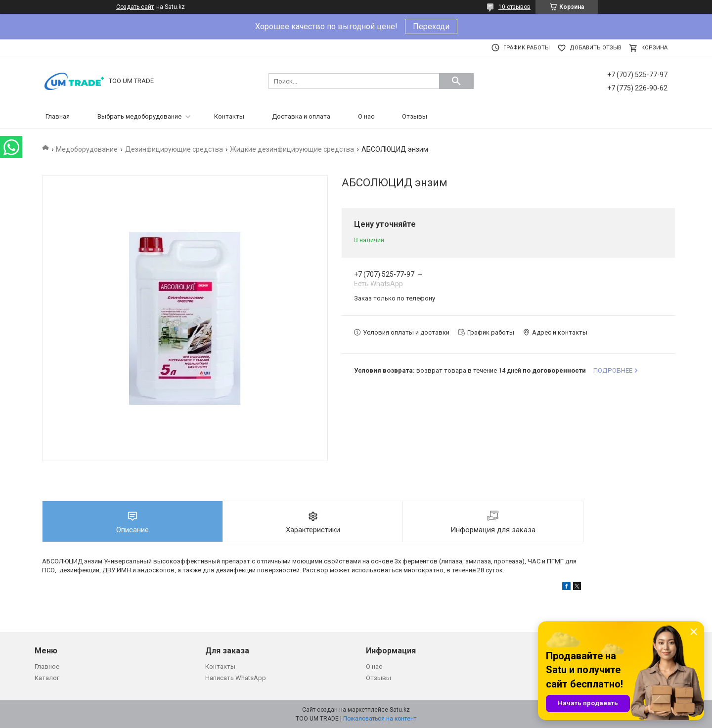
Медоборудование (87, 149)
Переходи (431, 26)
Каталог (47, 678)
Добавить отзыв (596, 48)
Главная (58, 116)
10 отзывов (514, 7)
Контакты (229, 116)
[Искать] (456, 81)
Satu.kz (400, 710)
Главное (47, 666)
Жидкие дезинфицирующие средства (292, 149)
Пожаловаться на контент (380, 719)
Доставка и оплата (301, 116)
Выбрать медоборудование (139, 116)
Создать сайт (135, 7)
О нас (366, 116)
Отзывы (415, 116)
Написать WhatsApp (236, 678)
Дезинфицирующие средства (174, 149)
